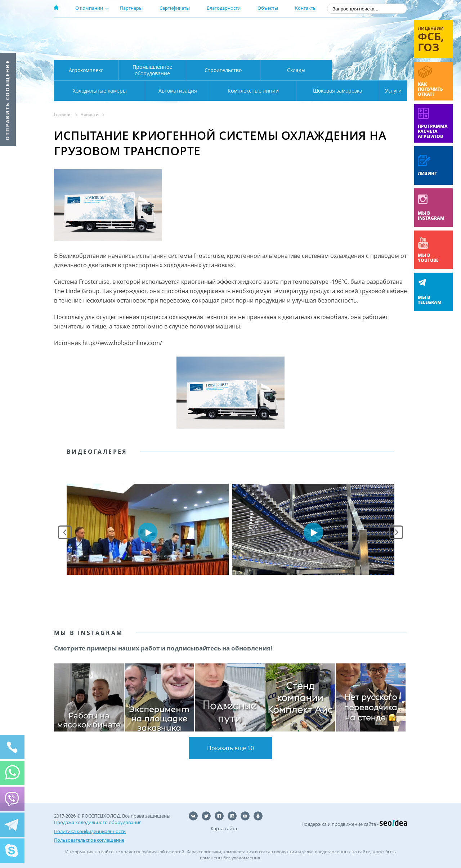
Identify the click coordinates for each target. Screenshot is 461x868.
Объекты (268, 8)
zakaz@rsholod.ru (360, 50)
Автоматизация (98, 91)
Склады (296, 70)
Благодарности (224, 8)
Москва (181, 30)
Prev (65, 532)
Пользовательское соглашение (89, 840)
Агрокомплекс (86, 70)
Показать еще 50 (230, 748)
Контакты (306, 8)
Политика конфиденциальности (90, 831)
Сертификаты (175, 8)
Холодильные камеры (370, 70)
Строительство (223, 70)
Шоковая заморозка (314, 91)
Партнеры (131, 8)
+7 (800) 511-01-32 (349, 40)
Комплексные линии (200, 91)
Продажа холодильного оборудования (98, 822)
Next (396, 532)
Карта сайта (224, 828)
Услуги (388, 91)
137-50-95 (349, 30)
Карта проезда (194, 52)
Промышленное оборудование (152, 70)
